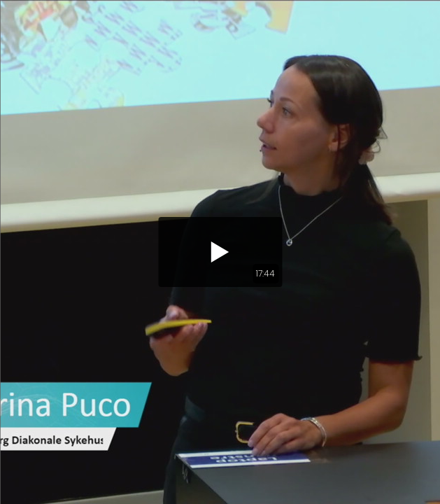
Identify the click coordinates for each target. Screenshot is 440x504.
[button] (220, 252)
